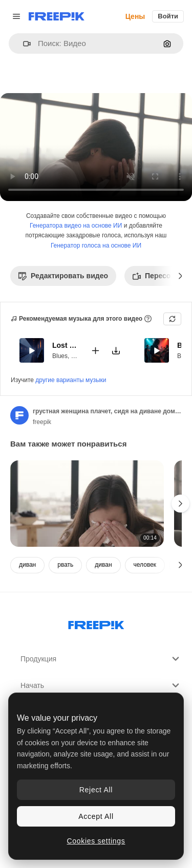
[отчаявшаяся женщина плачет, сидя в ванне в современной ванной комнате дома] (87, 504)
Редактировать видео (63, 276)
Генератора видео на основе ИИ (76, 226)
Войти (168, 16)
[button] (23, 44)
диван (27, 565)
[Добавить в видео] (95, 350)
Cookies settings (96, 841)
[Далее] (180, 276)
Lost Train (65, 345)
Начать (101, 685)
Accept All (96, 816)
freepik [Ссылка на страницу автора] (42, 422)
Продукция (101, 659)
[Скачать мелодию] (116, 350)
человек (145, 565)
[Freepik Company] (96, 623)
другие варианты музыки (71, 380)
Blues (60, 355)
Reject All (96, 790)
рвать (65, 565)
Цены (135, 16)
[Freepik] (57, 16)
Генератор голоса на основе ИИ (96, 246)
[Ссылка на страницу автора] (19, 415)
